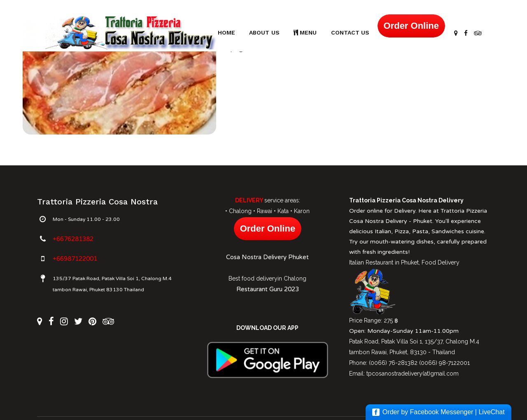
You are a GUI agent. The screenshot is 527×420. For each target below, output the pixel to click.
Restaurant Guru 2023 (268, 289)
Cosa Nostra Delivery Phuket (267, 257)
